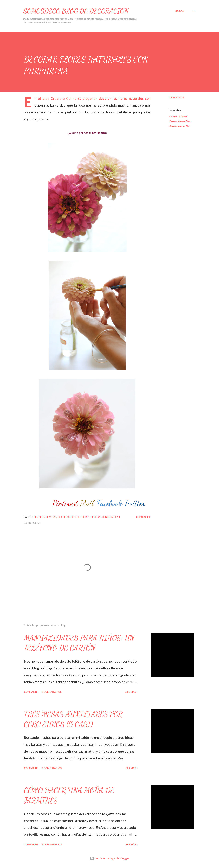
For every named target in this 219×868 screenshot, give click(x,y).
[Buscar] (179, 11)
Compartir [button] (177, 97)
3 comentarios (52, 768)
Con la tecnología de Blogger (109, 858)
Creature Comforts (66, 98)
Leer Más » (131, 692)
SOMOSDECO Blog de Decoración (76, 11)
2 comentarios (52, 692)
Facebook (110, 503)
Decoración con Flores (181, 121)
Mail (87, 503)
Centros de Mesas (178, 116)
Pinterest (65, 503)
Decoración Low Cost (180, 126)
